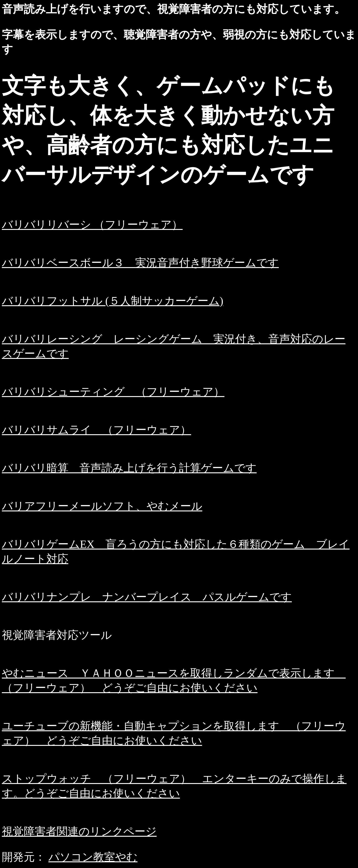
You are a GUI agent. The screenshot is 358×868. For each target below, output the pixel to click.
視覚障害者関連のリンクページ (79, 831)
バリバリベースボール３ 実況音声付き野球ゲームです (140, 263)
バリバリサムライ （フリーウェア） (96, 430)
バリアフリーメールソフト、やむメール (102, 506)
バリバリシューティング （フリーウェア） (113, 392)
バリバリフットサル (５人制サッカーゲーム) (113, 301)
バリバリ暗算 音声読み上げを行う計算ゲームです (129, 468)
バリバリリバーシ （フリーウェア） (92, 225)
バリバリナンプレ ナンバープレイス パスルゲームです (147, 597)
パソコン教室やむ (93, 857)
